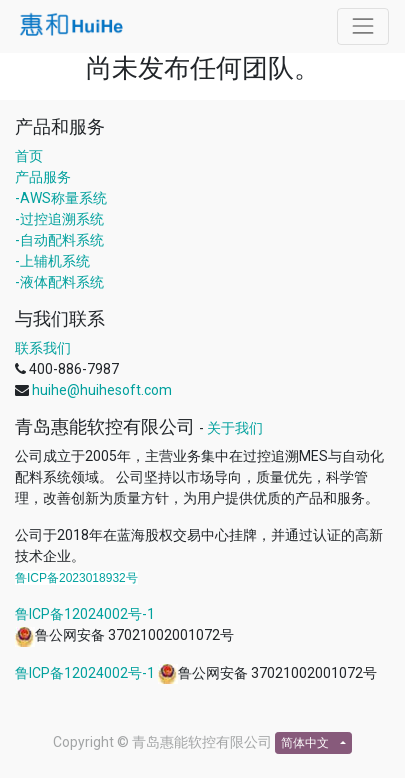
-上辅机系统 (52, 261)
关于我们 (235, 428)
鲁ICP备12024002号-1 (85, 614)
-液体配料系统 (59, 282)
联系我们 (43, 348)
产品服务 (43, 177)
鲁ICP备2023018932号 (76, 578)
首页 (29, 156)
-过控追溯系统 (59, 219)
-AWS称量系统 (61, 198)
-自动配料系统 (59, 240)
